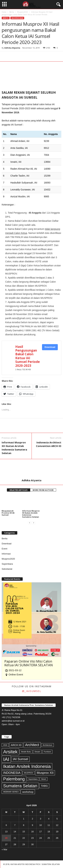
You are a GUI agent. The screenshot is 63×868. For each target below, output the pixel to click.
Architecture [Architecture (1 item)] (47, 745)
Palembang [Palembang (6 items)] (14, 779)
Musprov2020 (23, 12)
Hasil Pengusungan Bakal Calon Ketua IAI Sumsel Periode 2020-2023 (28, 356)
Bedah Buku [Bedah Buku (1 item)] (26, 752)
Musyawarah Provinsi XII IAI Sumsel (8, 513)
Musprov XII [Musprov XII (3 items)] (45, 773)
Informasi (6, 554)
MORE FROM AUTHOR (43, 490)
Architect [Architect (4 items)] (32, 745)
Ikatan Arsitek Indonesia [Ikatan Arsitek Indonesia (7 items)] (27, 766)
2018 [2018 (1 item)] (5, 745)
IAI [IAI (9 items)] (6, 759)
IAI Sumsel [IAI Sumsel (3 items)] (20, 759)
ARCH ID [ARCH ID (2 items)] (16, 745)
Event (4, 549)
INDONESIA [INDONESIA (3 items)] (12, 773)
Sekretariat (7, 569)
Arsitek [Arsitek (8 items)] (10, 752)
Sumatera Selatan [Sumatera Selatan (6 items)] (20, 786)
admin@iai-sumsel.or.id (13, 721)
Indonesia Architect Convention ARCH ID (49, 444)
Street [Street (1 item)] (44, 779)
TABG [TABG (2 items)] (44, 786)
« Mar (4, 849)
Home (4, 12)
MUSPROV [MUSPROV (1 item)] (29, 773)
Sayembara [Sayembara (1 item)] (33, 779)
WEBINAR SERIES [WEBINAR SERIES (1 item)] (11, 792)
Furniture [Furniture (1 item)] (47, 752)
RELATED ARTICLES (19, 490)
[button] (58, 5)
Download (50, 347)
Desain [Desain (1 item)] (37, 752)
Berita (12, 12)
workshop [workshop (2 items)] (28, 792)
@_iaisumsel (32, 691)
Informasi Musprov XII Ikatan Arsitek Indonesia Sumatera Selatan (14, 448)
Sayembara (7, 564)
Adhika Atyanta (12, 48)
